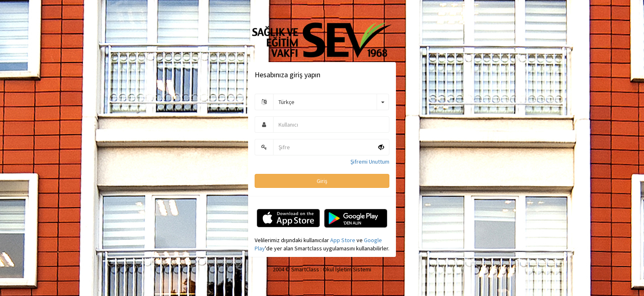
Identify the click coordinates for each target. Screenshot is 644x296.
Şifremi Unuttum (370, 157)
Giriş (322, 177)
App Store (343, 236)
